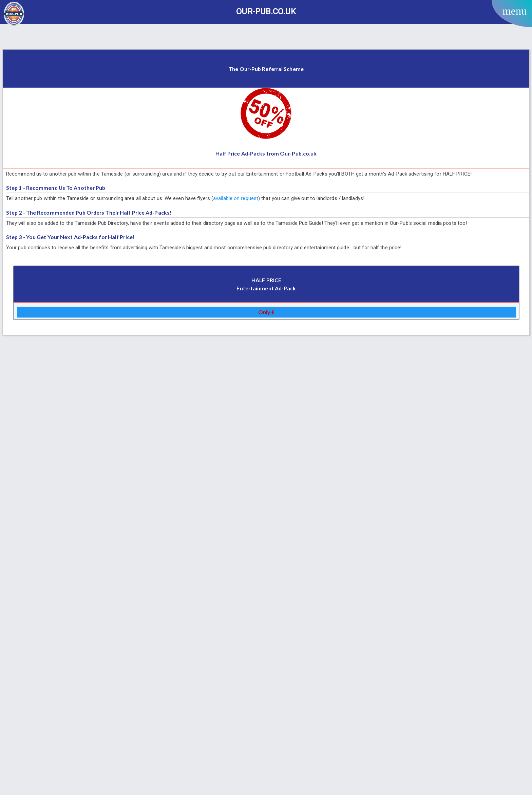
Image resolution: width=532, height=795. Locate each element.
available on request (236, 198)
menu (515, 11)
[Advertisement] (266, 37)
